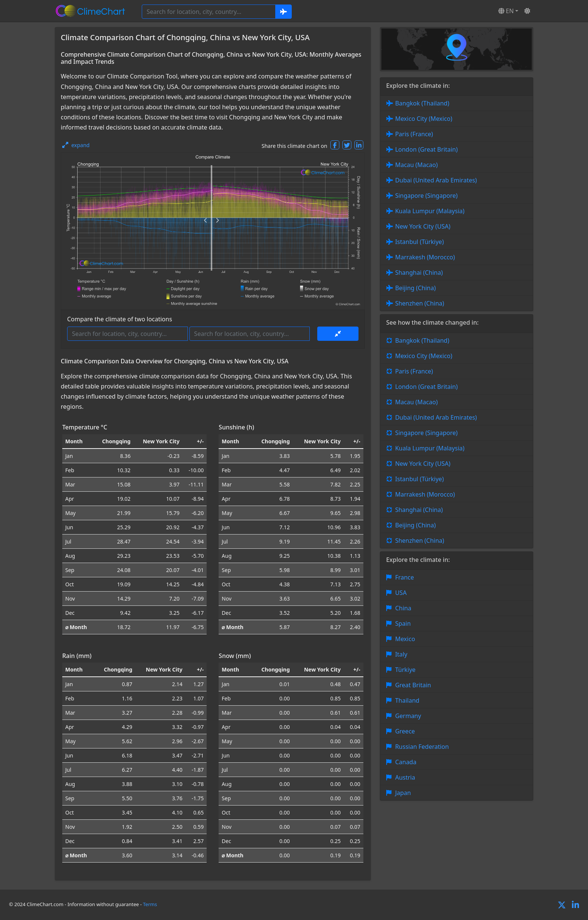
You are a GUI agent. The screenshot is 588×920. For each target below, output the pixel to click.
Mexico (405, 639)
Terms (150, 904)
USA (401, 593)
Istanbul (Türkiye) (420, 242)
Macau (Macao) (417, 165)
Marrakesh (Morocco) (425, 257)
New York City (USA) (423, 226)
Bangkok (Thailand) (422, 103)
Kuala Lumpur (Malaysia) (430, 211)
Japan (403, 793)
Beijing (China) (415, 288)
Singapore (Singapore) (427, 196)
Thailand (407, 700)
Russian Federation (422, 747)
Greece (405, 731)
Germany (408, 716)
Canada (406, 762)
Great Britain (413, 685)
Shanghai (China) (419, 273)
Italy (401, 654)
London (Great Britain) (427, 149)
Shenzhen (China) (420, 303)
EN (506, 11)
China (403, 608)
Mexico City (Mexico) (424, 119)
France (405, 577)
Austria (405, 777)
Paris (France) (414, 134)
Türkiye (405, 670)
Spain (403, 623)
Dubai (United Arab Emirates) (436, 180)
